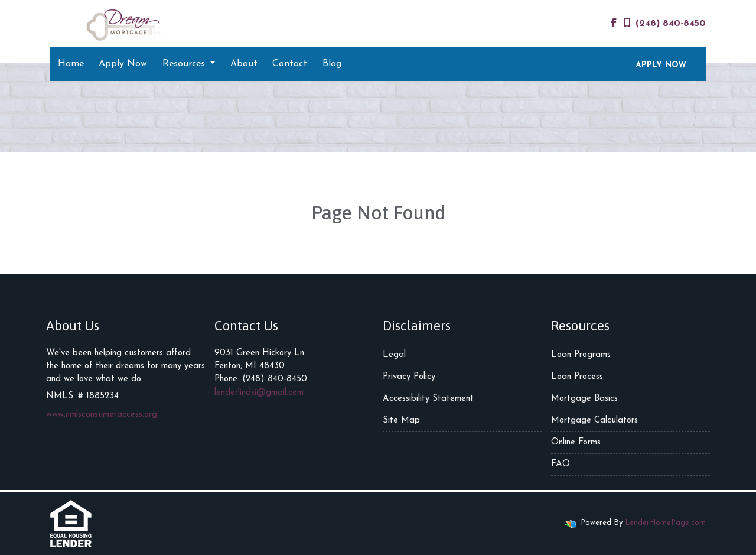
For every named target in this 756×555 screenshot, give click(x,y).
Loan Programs (581, 355)
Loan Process (577, 377)
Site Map (401, 421)
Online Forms (576, 442)
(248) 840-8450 (665, 23)
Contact (290, 64)
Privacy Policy (409, 377)
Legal (394, 355)
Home (71, 64)
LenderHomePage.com (665, 523)
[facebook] (614, 24)
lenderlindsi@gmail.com (259, 393)
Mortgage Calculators (594, 421)
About (244, 64)
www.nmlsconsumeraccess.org (102, 415)
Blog (332, 64)
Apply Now (123, 64)
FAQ (561, 464)
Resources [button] (185, 64)
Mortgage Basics (584, 399)
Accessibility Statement (428, 399)
